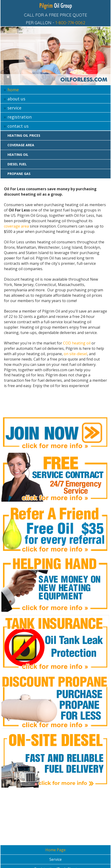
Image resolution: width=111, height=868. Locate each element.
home (13, 90)
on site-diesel (75, 354)
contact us (18, 126)
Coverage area (21, 145)
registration (20, 117)
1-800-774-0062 (70, 23)
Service (55, 859)
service (14, 108)
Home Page (55, 850)
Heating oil (18, 155)
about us (16, 99)
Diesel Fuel (17, 164)
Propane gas (19, 174)
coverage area (16, 226)
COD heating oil (77, 343)
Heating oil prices (24, 135)
